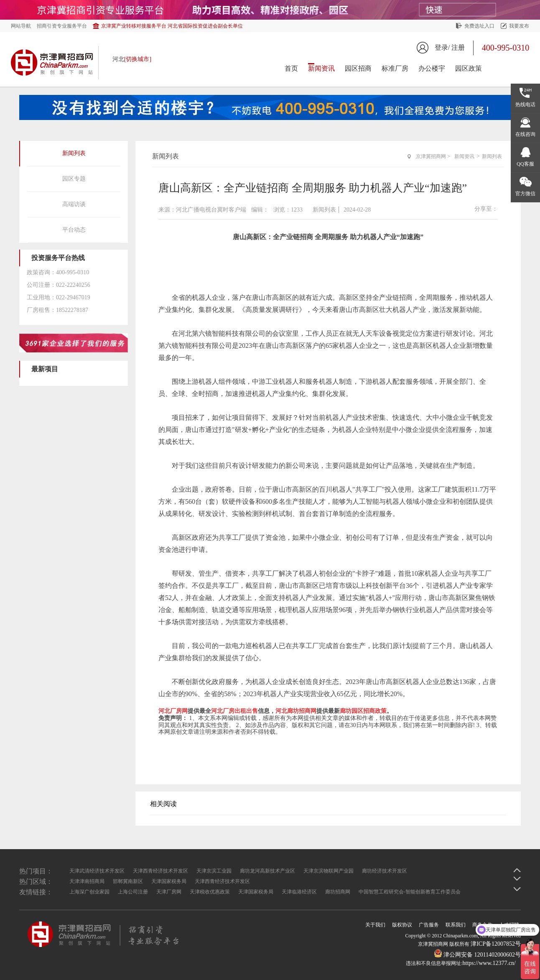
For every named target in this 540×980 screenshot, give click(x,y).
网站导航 (21, 26)
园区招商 (358, 68)
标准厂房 (395, 68)
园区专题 (74, 179)
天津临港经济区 (299, 892)
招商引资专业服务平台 (62, 26)
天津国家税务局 (169, 881)
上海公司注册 (133, 892)
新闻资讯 (321, 68)
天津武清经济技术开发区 (97, 871)
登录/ (442, 47)
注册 (458, 47)
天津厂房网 (169, 892)
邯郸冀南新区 (128, 881)
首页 (291, 68)
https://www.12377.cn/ (489, 963)
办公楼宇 (432, 68)
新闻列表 (74, 153)
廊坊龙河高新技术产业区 (267, 871)
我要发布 (519, 26)
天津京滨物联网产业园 (329, 871)
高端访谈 (74, 204)
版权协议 (402, 925)
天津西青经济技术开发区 (160, 871)
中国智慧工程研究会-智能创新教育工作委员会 (410, 892)
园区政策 (469, 68)
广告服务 (429, 925)
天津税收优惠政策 (210, 892)
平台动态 (74, 230)
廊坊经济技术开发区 (385, 871)
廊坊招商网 (338, 892)
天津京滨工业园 (214, 871)
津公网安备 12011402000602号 (477, 955)
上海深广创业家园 (89, 892)
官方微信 (525, 194)
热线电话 (525, 105)
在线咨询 (525, 134)
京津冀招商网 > (433, 156)
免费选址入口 (479, 26)
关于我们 (375, 925)
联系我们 (456, 925)
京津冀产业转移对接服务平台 (172, 26)
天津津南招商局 (87, 881)
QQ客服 (525, 164)
